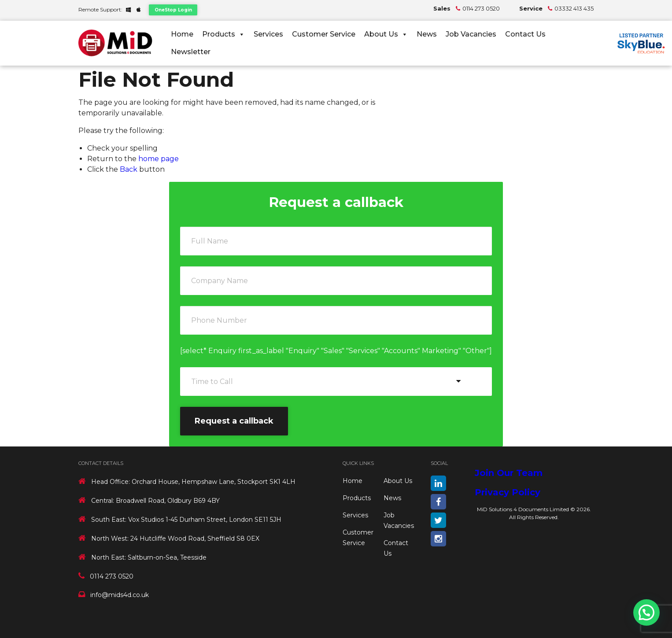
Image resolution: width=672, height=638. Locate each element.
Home (182, 34)
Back (129, 169)
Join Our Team (509, 473)
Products (223, 34)
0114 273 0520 (481, 8)
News (427, 34)
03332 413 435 (574, 8)
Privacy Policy (508, 492)
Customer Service (324, 34)
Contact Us (525, 34)
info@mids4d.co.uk (120, 595)
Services (268, 34)
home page (159, 159)
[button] (646, 612)
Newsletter (191, 52)
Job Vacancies (471, 34)
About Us (386, 34)
